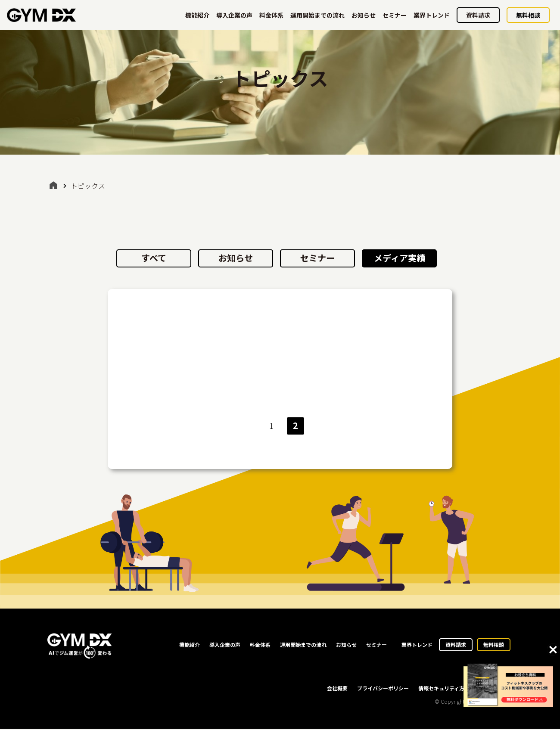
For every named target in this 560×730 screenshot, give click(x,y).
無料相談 (528, 15)
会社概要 (337, 689)
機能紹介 (197, 15)
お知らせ (364, 15)
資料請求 (478, 15)
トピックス (88, 186)
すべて (154, 258)
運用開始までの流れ (317, 15)
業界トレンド (432, 15)
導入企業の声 (234, 15)
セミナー (395, 15)
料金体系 (271, 15)
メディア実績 (400, 258)
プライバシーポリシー (383, 689)
